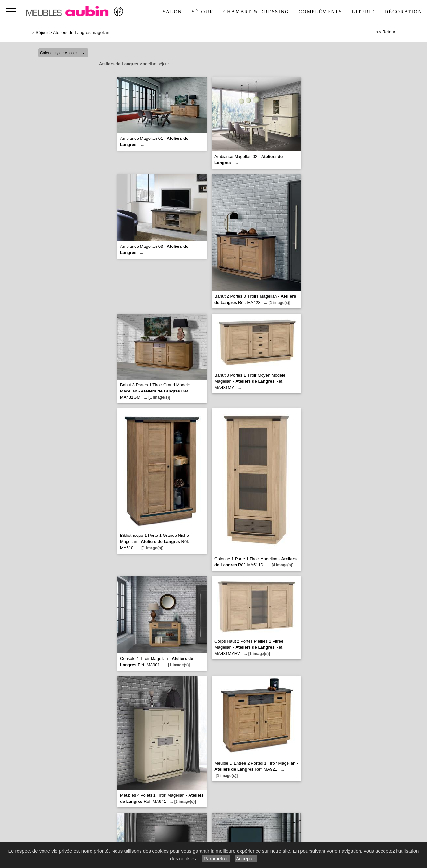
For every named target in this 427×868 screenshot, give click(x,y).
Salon (172, 12)
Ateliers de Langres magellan (81, 33)
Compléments (321, 12)
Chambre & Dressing (256, 12)
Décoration (403, 12)
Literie (364, 12)
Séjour (203, 12)
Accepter (246, 858)
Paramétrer (216, 858)
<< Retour (386, 32)
